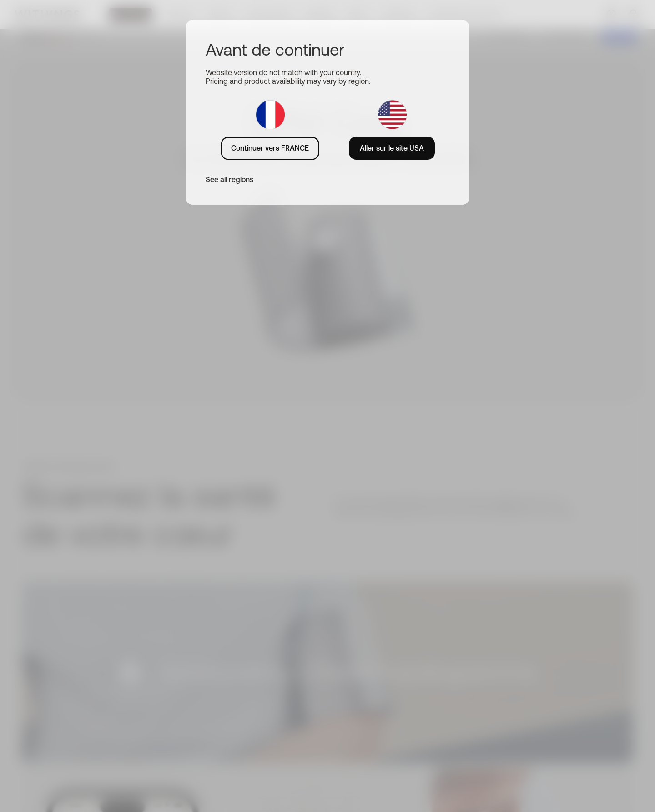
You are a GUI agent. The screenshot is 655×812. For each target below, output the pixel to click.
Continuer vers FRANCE (270, 148)
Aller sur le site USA (392, 148)
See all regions (229, 179)
